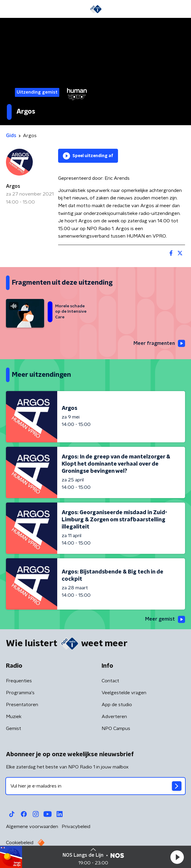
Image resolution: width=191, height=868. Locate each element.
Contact (110, 681)
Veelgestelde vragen (124, 693)
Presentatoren (22, 705)
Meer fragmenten (159, 343)
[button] (177, 857)
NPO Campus (116, 728)
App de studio (117, 705)
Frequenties (19, 681)
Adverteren (114, 717)
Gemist (14, 728)
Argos (13, 186)
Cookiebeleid (20, 843)
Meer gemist (165, 619)
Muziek (14, 717)
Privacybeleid (76, 827)
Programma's (20, 693)
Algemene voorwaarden (32, 827)
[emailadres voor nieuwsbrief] (95, 786)
